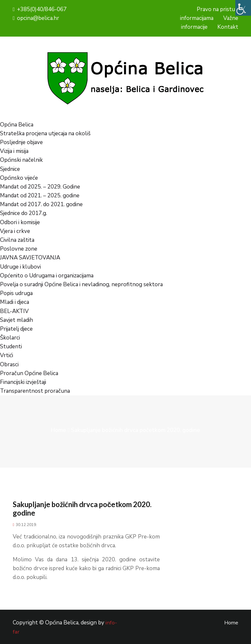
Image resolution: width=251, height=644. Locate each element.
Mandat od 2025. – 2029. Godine (40, 187)
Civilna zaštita (17, 240)
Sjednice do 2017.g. (24, 213)
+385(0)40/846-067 (40, 9)
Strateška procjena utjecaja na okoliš (45, 133)
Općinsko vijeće (19, 178)
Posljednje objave (21, 142)
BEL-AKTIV (14, 311)
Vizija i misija (14, 151)
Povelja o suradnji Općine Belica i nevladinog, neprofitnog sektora (81, 284)
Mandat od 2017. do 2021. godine (41, 204)
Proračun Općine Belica (29, 373)
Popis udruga (16, 293)
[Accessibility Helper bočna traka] (243, 8)
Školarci (10, 338)
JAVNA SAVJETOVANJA (30, 258)
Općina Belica (17, 125)
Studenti (11, 347)
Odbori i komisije (20, 222)
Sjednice (10, 169)
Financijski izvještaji (23, 382)
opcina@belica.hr (36, 18)
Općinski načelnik (21, 160)
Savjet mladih (17, 320)
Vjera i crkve (15, 231)
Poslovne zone (19, 249)
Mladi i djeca (15, 302)
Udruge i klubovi (20, 267)
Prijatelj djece (16, 329)
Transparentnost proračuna (35, 391)
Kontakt (228, 27)
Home (59, 430)
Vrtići (7, 355)
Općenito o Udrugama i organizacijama (47, 276)
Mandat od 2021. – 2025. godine (40, 196)
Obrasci (9, 364)
